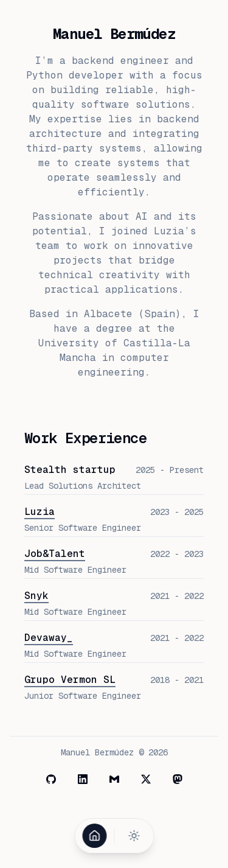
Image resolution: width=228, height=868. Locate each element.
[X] (146, 779)
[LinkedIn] (83, 779)
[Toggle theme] (134, 836)
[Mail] (114, 779)
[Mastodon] (178, 779)
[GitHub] (51, 779)
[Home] (94, 836)
